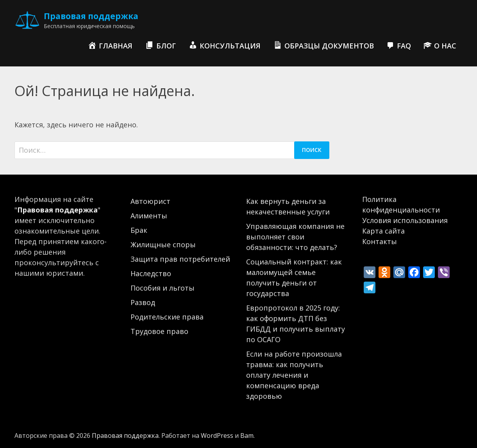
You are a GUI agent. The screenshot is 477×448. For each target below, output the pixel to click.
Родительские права (167, 317)
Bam (247, 436)
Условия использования (405, 220)
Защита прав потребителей (180, 259)
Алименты (149, 216)
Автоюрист (150, 201)
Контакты (380, 241)
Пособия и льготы (163, 288)
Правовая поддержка (91, 16)
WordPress (217, 436)
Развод (143, 302)
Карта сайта (383, 231)
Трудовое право (159, 331)
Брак (139, 230)
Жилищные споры (163, 245)
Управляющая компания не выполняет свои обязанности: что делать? (295, 237)
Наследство (151, 273)
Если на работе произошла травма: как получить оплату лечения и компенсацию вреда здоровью (294, 375)
